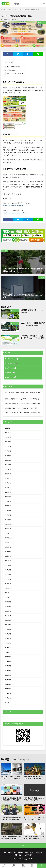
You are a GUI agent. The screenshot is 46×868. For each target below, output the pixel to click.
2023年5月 (8, 565)
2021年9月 (8, 657)
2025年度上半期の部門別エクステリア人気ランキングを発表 (21, 408)
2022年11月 (8, 593)
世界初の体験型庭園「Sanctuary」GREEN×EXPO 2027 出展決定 (22, 399)
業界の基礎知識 (12, 363)
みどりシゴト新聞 (28, 859)
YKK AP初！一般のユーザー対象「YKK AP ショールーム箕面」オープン (23, 393)
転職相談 (32, 866)
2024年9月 (8, 492)
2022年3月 (8, 629)
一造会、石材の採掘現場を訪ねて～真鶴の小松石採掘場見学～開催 (22, 413)
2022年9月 (8, 602)
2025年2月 (8, 469)
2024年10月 (8, 488)
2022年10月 (8, 597)
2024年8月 (8, 497)
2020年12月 (8, 698)
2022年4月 (8, 625)
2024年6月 (8, 506)
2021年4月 (8, 680)
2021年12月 (8, 643)
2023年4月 (8, 570)
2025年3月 (8, 465)
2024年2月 (8, 524)
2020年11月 (8, 703)
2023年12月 (8, 533)
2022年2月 (8, 634)
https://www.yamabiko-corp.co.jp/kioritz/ (15, 213)
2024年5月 (8, 510)
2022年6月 (8, 616)
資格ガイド (11, 373)
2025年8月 (8, 442)
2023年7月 (8, 556)
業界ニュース (13, 9)
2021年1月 (8, 693)
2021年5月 (8, 675)
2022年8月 (8, 606)
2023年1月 (8, 584)
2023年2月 (8, 579)
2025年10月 (8, 433)
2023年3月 (8, 574)
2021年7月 (8, 666)
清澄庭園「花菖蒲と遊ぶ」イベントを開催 (32, 311)
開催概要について (10, 70)
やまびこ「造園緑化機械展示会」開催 (29, 9)
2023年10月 (8, 542)
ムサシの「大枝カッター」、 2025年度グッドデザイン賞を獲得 (34, 837)
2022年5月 (8, 620)
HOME (5, 9)
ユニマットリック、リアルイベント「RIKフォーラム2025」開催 (34, 818)
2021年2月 (8, 689)
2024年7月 (8, 501)
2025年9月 (8, 437)
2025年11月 (8, 428)
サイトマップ (27, 855)
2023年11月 (8, 538)
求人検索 (23, 866)
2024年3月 (8, 520)
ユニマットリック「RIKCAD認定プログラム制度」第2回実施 (33, 324)
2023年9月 (8, 547)
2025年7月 (8, 446)
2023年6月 (8, 561)
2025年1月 (8, 474)
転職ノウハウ (11, 377)
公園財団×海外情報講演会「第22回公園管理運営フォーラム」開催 (22, 404)
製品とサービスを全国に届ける (14, 73)
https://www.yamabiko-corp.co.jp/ (13, 206)
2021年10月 (8, 652)
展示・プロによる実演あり (13, 67)
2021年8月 (8, 661)
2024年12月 (8, 478)
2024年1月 (8, 529)
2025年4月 (8, 460)
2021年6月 (8, 670)
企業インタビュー (12, 359)
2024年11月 (8, 483)
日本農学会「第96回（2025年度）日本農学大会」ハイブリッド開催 (33, 337)
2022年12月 (8, 588)
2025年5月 (8, 456)
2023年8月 (8, 552)
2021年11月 (8, 648)
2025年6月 (8, 451)
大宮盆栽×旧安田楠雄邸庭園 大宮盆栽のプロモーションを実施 (11, 837)
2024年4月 (8, 515)
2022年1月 (8, 638)
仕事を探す (18, 855)
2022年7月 (8, 611)
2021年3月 (8, 684)
